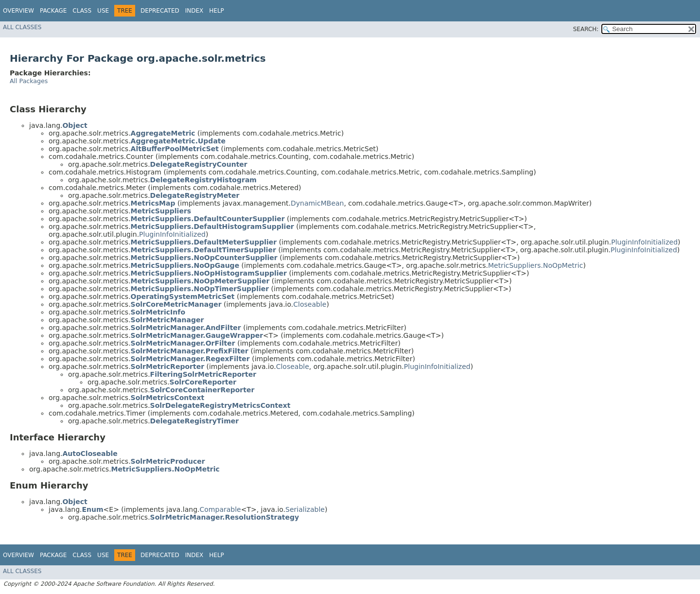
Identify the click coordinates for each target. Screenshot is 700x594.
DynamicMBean (317, 203)
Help (217, 11)
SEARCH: (586, 29)
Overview (18, 11)
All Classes (22, 27)
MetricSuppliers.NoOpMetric (535, 265)
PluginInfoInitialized (172, 234)
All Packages (29, 81)
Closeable (310, 304)
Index (194, 11)
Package (53, 11)
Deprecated (160, 11)
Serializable (305, 509)
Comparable (220, 509)
